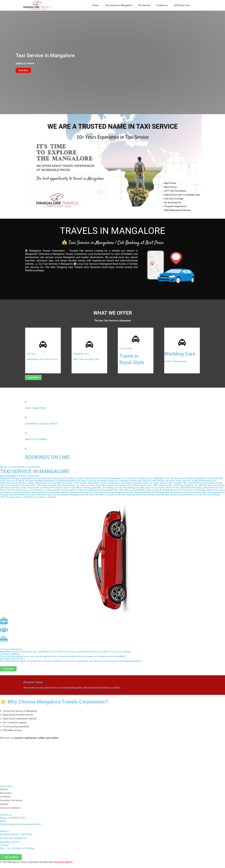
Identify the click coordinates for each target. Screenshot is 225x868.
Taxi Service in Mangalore (119, 5)
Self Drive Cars (182, 5)
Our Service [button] (144, 5)
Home (96, 5)
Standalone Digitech (64, 862)
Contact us (162, 5)
